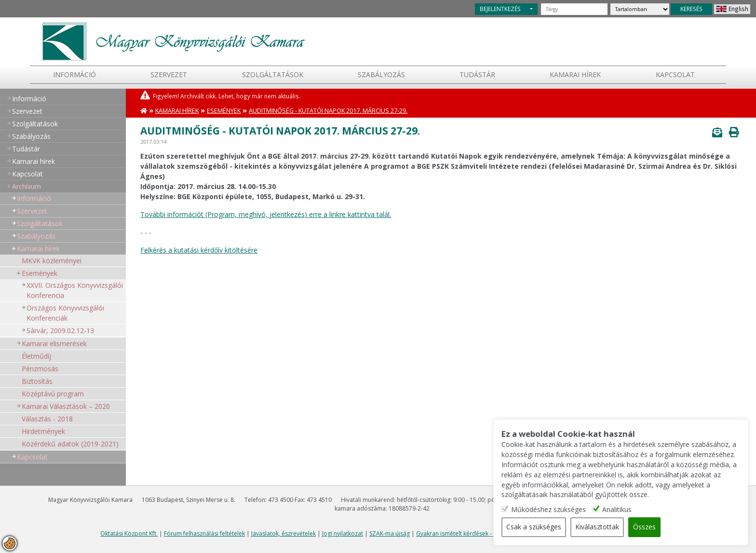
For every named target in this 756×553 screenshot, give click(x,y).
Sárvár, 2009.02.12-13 (60, 330)
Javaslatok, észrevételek (283, 533)
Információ (74, 74)
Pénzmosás (40, 369)
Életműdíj (36, 356)
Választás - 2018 (47, 419)
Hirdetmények (43, 431)
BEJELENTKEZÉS (500, 9)
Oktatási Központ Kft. (129, 533)
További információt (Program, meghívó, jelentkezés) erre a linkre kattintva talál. (266, 214)
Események (40, 273)
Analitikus (631, 510)
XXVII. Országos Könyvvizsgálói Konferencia (75, 290)
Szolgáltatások (273, 74)
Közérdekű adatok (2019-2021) (70, 444)
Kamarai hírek (575, 74)
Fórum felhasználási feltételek (204, 533)
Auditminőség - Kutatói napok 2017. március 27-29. (328, 111)
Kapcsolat (675, 74)
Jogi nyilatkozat (343, 533)
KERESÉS (691, 9)
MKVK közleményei (52, 261)
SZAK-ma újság (390, 533)
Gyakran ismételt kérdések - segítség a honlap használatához (499, 533)
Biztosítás (37, 381)
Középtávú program (53, 394)
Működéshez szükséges (562, 510)
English (738, 9)
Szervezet (169, 74)
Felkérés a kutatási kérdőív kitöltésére (199, 250)
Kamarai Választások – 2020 (66, 406)
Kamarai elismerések (54, 344)
